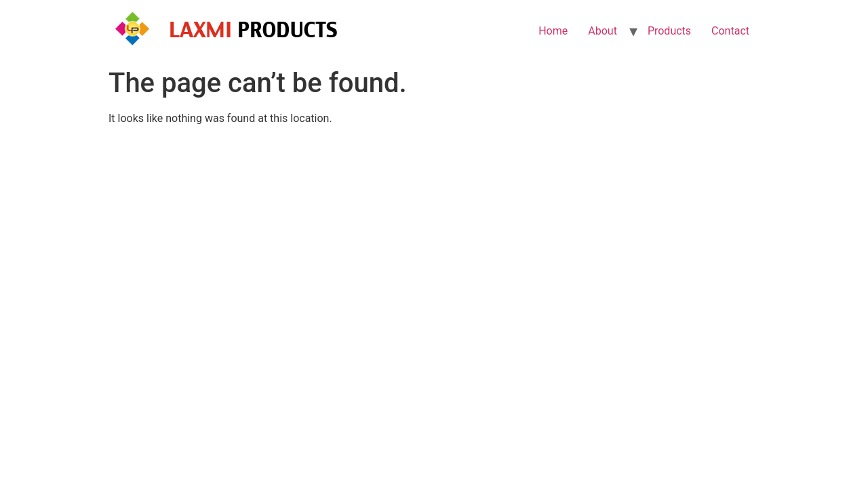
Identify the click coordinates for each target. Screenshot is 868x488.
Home (553, 31)
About (603, 31)
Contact (730, 31)
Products (669, 31)
